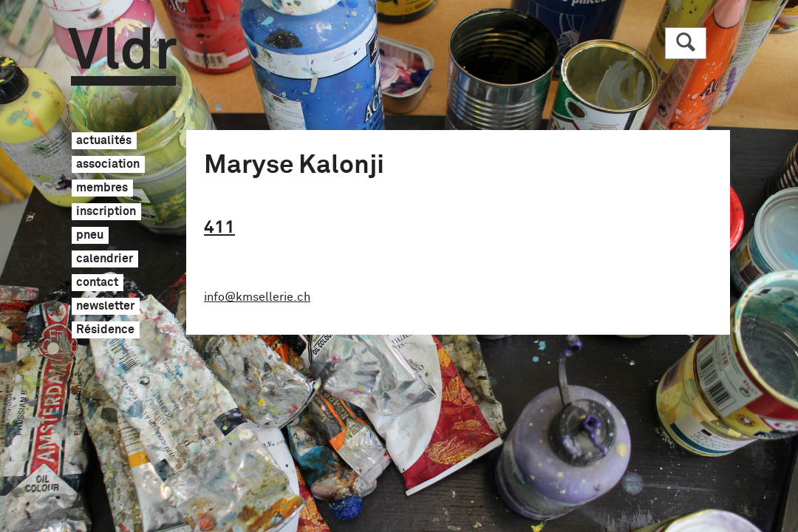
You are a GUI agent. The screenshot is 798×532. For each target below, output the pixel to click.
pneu (90, 236)
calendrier (105, 259)
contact (97, 283)
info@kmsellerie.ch (257, 297)
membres (102, 188)
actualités (104, 141)
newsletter (105, 307)
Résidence (105, 330)
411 (219, 228)
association (108, 165)
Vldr (122, 57)
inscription (106, 212)
